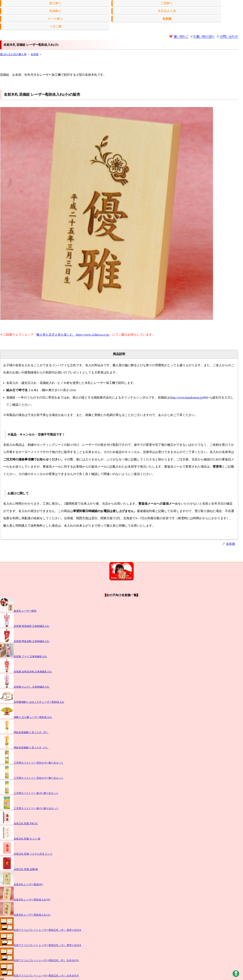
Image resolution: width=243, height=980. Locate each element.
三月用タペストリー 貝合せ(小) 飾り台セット (32, 778)
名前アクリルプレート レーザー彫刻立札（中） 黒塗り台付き (41, 930)
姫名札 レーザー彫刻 (18, 611)
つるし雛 (55, 26)
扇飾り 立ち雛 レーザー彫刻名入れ (26, 717)
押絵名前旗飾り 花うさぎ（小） (24, 748)
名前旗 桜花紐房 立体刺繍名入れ (25, 626)
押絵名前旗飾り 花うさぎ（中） (24, 732)
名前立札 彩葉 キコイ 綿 (20, 839)
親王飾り (55, 3)
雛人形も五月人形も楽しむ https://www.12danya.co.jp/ (73, 335)
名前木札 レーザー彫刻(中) (22, 885)
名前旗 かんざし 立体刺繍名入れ (25, 687)
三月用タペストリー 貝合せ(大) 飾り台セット (32, 763)
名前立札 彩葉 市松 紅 (19, 824)
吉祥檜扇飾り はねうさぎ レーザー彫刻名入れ (32, 702)
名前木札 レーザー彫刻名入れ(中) (25, 900)
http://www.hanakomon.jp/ (188, 397)
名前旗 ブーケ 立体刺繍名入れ (23, 656)
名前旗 (35, 54)
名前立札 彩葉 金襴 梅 (19, 869)
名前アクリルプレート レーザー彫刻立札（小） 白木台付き (39, 976)
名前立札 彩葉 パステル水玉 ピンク (26, 854)
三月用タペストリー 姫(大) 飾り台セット (29, 793)
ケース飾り (55, 19)
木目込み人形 (167, 11)
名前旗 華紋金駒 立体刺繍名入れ (25, 641)
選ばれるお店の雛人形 (13, 54)
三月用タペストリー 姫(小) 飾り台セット (29, 808)
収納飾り (55, 11)
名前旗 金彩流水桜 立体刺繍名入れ (26, 672)
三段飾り (167, 3)
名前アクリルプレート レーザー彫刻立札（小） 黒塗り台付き (41, 945)
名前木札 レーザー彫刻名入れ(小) (25, 915)
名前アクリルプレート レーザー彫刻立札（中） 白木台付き (39, 960)
